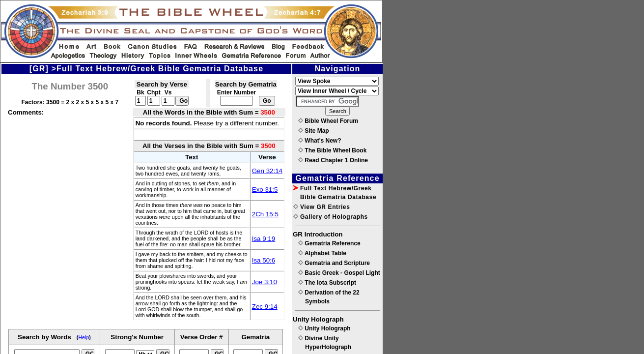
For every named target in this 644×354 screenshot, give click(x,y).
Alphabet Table (322, 253)
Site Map (314, 131)
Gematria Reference (329, 243)
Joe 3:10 (265, 282)
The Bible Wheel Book (332, 150)
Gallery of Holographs (331, 217)
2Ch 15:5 (265, 214)
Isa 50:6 (264, 260)
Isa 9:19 (264, 239)
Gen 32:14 (267, 171)
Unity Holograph (324, 328)
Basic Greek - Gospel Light (339, 273)
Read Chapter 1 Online (333, 160)
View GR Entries (322, 207)
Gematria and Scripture (334, 263)
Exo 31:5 (265, 190)
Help (84, 337)
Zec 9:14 (265, 307)
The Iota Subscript (327, 283)
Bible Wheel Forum (328, 121)
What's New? (320, 141)
